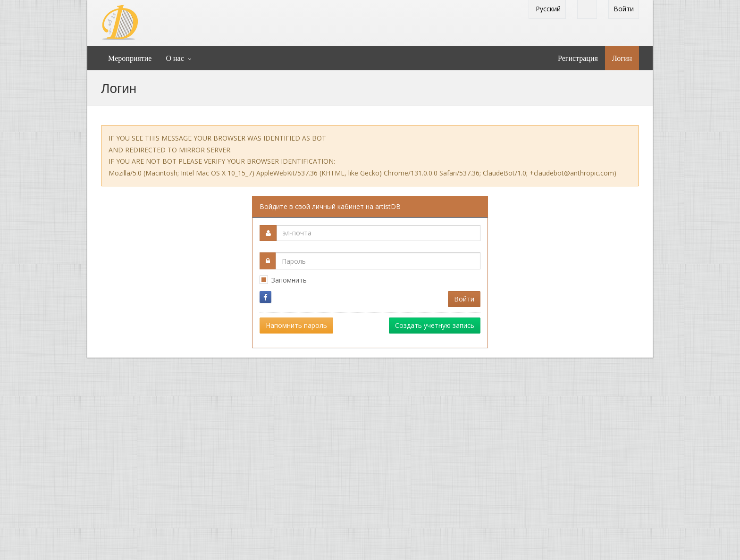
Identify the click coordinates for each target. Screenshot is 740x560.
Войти (624, 9)
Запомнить (289, 280)
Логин (622, 58)
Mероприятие (130, 58)
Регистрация (578, 58)
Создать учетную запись (435, 325)
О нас (175, 58)
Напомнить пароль (296, 325)
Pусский (547, 9)
